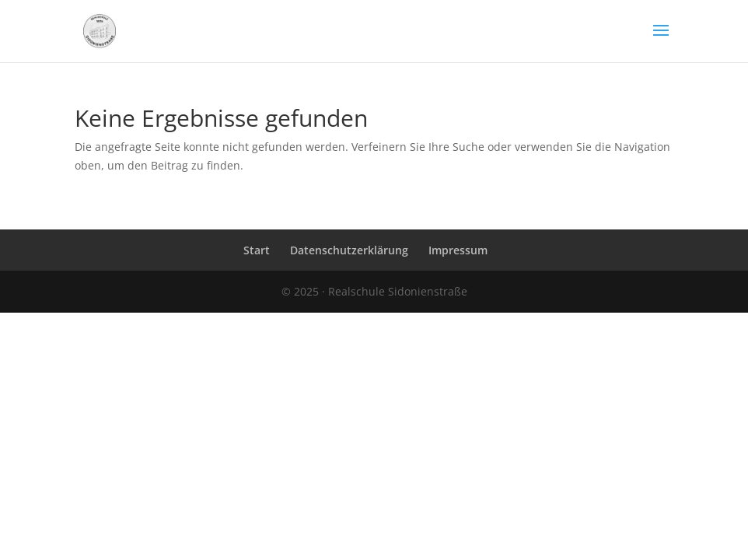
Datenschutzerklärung (349, 250)
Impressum (458, 250)
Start (257, 250)
